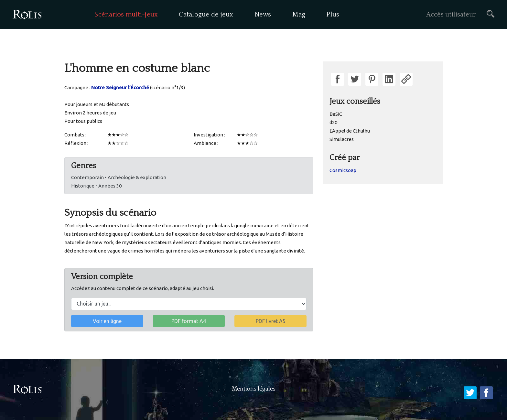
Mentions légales (254, 389)
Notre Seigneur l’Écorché (120, 87)
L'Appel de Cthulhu (350, 131)
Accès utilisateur (451, 15)
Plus (333, 15)
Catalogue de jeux (206, 15)
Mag (299, 15)
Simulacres (342, 139)
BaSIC (336, 114)
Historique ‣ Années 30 (96, 186)
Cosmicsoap (343, 170)
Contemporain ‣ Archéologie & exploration (119, 177)
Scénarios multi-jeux (126, 15)
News (263, 15)
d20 (333, 122)
